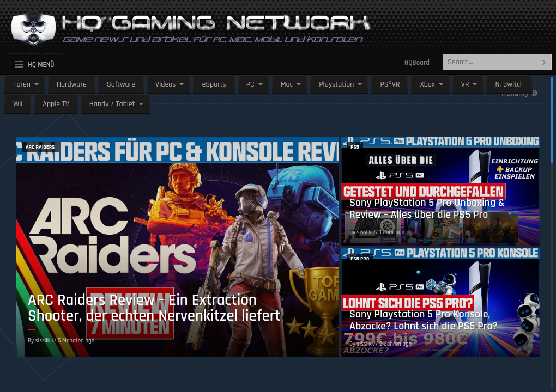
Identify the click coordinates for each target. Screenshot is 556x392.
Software (121, 84)
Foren (22, 84)
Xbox (427, 84)
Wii (18, 104)
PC (250, 84)
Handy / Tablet (112, 104)
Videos (165, 84)
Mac (287, 84)
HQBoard (417, 63)
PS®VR (390, 84)
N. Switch (509, 84)
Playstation (336, 84)
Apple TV (56, 104)
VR (465, 84)
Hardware (72, 84)
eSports (214, 84)
